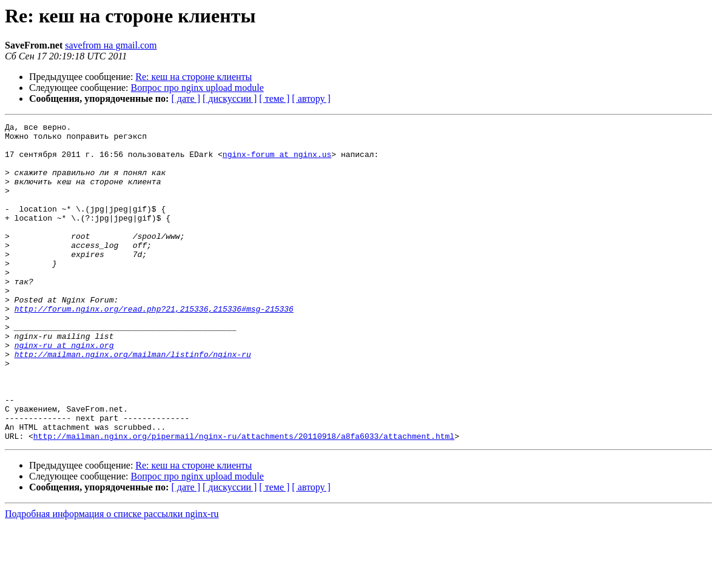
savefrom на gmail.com (111, 45)
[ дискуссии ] (230, 99)
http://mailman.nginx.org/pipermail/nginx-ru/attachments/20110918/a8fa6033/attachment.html (244, 499)
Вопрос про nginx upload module (197, 88)
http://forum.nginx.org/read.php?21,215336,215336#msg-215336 (154, 347)
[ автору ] (311, 99)
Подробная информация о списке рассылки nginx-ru (112, 577)
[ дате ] (186, 99)
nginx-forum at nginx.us (277, 161)
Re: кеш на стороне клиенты (194, 77)
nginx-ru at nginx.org (64, 390)
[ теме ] (274, 99)
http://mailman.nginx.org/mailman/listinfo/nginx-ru (133, 401)
